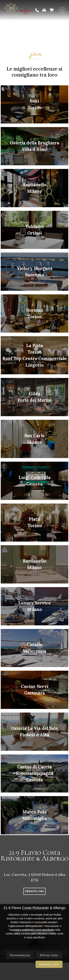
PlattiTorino (35, 522)
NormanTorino (35, 313)
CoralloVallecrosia (34, 648)
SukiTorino (35, 104)
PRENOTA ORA (34, 891)
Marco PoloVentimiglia (35, 815)
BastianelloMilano (35, 188)
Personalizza (20, 955)
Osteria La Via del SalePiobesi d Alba (34, 732)
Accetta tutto (49, 964)
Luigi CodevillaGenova (35, 481)
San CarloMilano (35, 439)
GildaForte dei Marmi (35, 397)
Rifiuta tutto (49, 955)
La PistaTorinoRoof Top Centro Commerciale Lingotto (34, 355)
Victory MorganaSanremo (35, 272)
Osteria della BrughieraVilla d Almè (34, 146)
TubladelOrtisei (34, 230)
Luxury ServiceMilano (34, 606)
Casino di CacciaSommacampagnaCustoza (35, 773)
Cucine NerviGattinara (35, 690)
